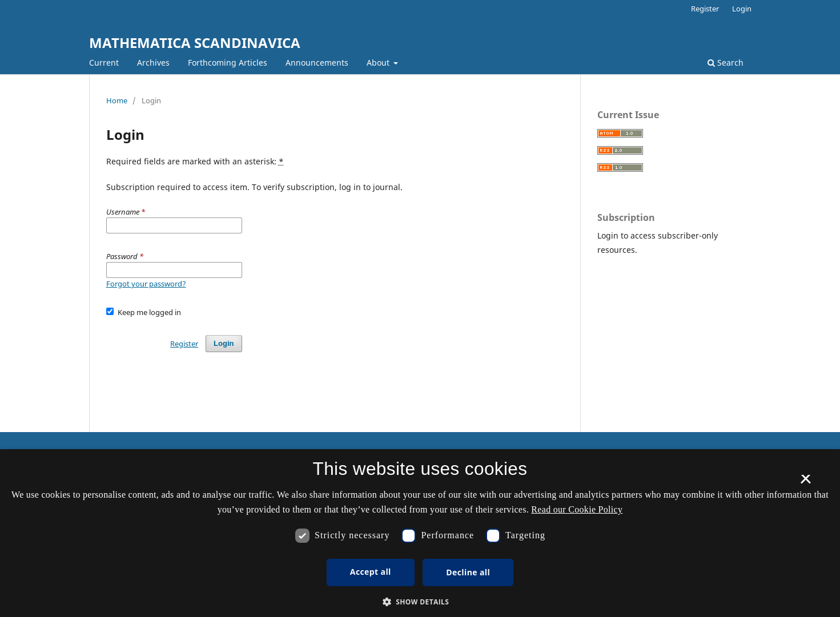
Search (726, 62)
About (379, 62)
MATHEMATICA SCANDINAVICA (195, 43)
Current (104, 62)
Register (705, 9)
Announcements (317, 62)
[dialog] (420, 533)
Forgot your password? (146, 284)
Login (742, 9)
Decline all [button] (468, 572)
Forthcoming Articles (228, 62)
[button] (420, 602)
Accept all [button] (371, 572)
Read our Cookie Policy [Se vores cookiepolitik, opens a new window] (577, 509)
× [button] (805, 483)
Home (117, 100)
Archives (153, 62)
